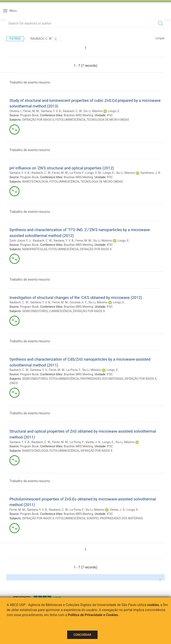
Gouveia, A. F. (78, 302)
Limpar (160, 38)
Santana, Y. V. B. (51, 111)
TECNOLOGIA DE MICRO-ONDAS (108, 120)
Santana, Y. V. (39, 370)
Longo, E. (114, 111)
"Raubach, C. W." (44, 39)
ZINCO (14, 383)
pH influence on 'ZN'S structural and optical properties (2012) (62, 168)
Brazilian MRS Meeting (78, 115)
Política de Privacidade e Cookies (93, 615)
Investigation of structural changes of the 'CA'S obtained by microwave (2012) (76, 298)
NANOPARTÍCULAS (35, 249)
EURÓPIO (93, 518)
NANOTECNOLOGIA (35, 182)
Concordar (82, 635)
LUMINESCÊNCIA (60, 311)
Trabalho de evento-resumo (30, 82)
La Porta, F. (77, 173)
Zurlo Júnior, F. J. (20, 241)
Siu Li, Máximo (93, 111)
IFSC (110, 115)
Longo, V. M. (93, 173)
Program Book (29, 115)
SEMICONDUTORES (35, 311)
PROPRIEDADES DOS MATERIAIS (102, 379)
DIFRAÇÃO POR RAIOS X (38, 120)
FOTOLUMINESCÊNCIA (70, 120)
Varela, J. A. (93, 442)
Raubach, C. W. (73, 111)
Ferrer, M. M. (31, 111)
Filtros (15, 39)
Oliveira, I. (16, 111)
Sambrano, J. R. (151, 173)
